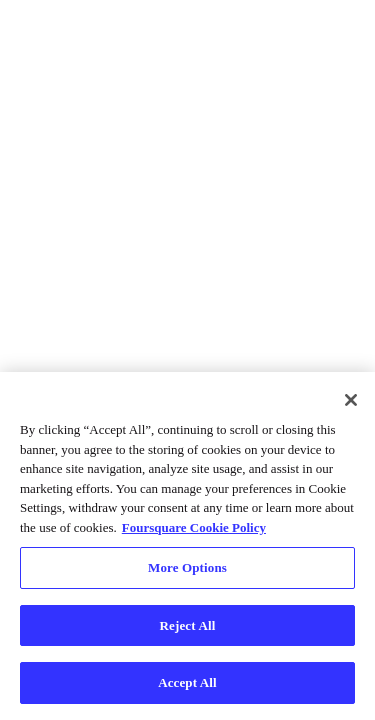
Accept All (187, 682)
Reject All (188, 625)
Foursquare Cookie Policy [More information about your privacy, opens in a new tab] (194, 527)
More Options (187, 567)
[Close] (351, 400)
